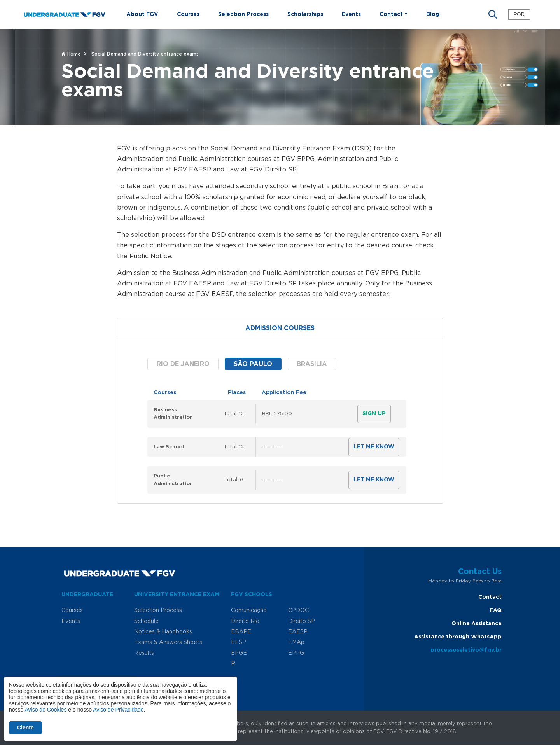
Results (144, 653)
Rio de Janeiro (183, 364)
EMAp (296, 642)
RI (234, 664)
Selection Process (243, 14)
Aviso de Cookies (45, 710)
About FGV (142, 14)
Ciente (25, 728)
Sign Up (374, 414)
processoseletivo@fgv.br (466, 650)
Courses (188, 14)
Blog (433, 14)
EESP (239, 642)
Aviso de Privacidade (118, 710)
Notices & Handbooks (163, 632)
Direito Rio (245, 621)
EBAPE (241, 632)
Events (351, 14)
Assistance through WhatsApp (458, 637)
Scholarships (305, 14)
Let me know (374, 447)
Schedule (146, 621)
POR (519, 15)
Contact (490, 597)
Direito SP (302, 621)
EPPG (296, 653)
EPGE (239, 653)
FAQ (496, 610)
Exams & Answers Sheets (168, 642)
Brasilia (312, 364)
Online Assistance (477, 624)
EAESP (298, 632)
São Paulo (253, 364)
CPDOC (298, 610)
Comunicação (249, 610)
